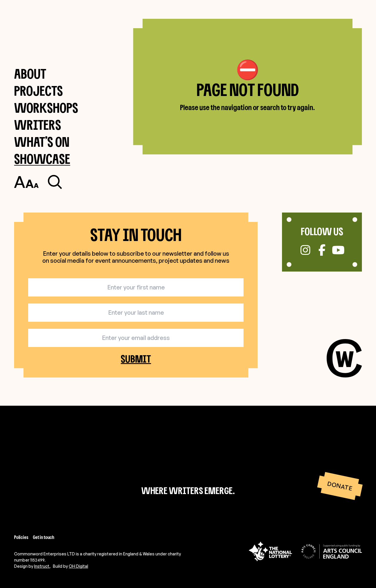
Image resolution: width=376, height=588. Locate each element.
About (30, 74)
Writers (38, 125)
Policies (21, 537)
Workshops (46, 108)
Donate (340, 486)
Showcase (42, 159)
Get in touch (44, 537)
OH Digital (78, 566)
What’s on (42, 142)
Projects (38, 91)
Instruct (42, 566)
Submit (136, 359)
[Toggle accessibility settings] (26, 182)
